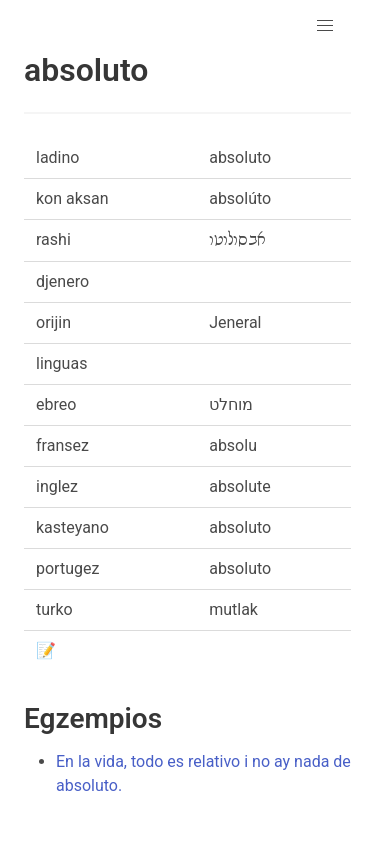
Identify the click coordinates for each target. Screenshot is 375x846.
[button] (325, 26)
